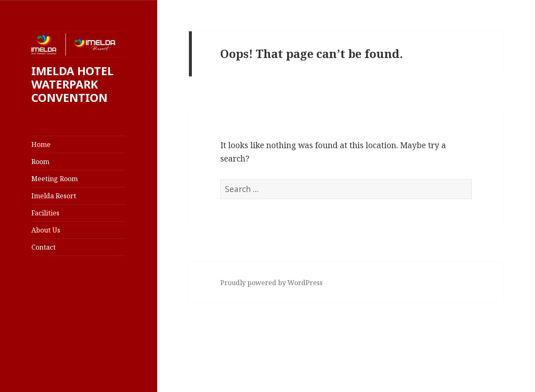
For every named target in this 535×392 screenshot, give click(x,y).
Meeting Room (55, 179)
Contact (43, 247)
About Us (46, 230)
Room (40, 162)
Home (41, 144)
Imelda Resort (54, 196)
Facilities (45, 213)
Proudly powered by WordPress (271, 283)
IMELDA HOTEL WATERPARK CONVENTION (73, 84)
